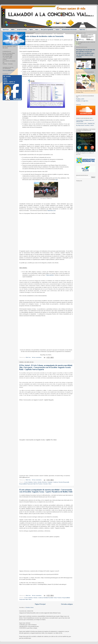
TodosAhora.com (51, 211)
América (35, 482)
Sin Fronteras (39, 484)
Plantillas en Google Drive (82, 101)
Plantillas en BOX (80, 99)
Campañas (50, 482)
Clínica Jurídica (50, 275)
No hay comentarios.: (37, 357)
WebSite (13, 30)
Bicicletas (45, 482)
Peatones (60, 598)
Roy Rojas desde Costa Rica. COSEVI (85, 125)
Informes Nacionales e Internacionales (69, 30)
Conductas (55, 482)
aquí (57, 180)
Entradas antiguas (67, 604)
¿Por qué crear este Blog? (22, 30)
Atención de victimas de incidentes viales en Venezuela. (42, 36)
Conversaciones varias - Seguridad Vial (85, 123)
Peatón (55, 598)
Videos (50, 484)
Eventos (37, 30)
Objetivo (31, 30)
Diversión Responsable (64, 482)
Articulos (40, 482)
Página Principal (6, 30)
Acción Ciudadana (28, 482)
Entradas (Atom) (30, 607)
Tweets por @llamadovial (8, 70)
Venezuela (45, 484)
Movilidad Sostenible (48, 598)
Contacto (57, 30)
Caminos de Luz (82, 30)
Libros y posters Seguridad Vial (47, 30)
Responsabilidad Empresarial (26, 484)
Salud (34, 484)
